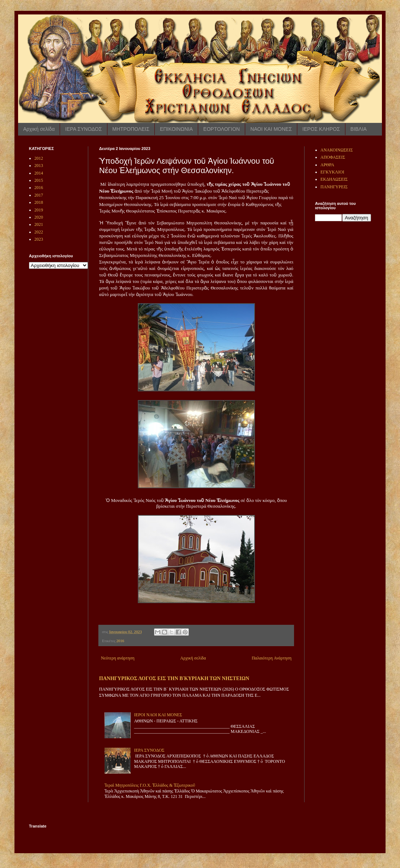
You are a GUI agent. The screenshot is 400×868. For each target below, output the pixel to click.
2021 (39, 224)
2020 (39, 217)
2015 (39, 180)
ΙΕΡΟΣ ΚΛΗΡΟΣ (321, 129)
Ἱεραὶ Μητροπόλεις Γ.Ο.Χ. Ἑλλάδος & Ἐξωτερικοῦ (150, 785)
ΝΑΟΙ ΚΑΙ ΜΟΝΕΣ (271, 129)
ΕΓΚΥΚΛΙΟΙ (332, 172)
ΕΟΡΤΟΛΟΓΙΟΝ (222, 129)
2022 (39, 232)
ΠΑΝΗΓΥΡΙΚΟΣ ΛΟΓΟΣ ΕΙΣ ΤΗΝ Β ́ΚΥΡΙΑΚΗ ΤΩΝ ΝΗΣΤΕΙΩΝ (174, 678)
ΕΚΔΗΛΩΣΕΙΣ (334, 179)
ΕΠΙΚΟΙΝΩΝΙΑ (176, 129)
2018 (39, 202)
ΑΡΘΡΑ (327, 165)
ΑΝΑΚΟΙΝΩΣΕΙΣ (337, 150)
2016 (120, 641)
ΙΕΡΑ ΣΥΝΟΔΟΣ (83, 129)
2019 (39, 210)
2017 (39, 195)
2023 (39, 239)
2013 (39, 166)
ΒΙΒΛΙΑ (359, 129)
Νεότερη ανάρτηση (118, 658)
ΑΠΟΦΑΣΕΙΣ (333, 157)
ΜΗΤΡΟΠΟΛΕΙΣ (131, 129)
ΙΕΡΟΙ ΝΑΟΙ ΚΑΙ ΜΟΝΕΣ (158, 715)
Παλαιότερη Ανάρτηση (272, 658)
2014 (39, 173)
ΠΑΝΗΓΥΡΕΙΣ (334, 187)
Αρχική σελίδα (39, 129)
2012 (39, 158)
